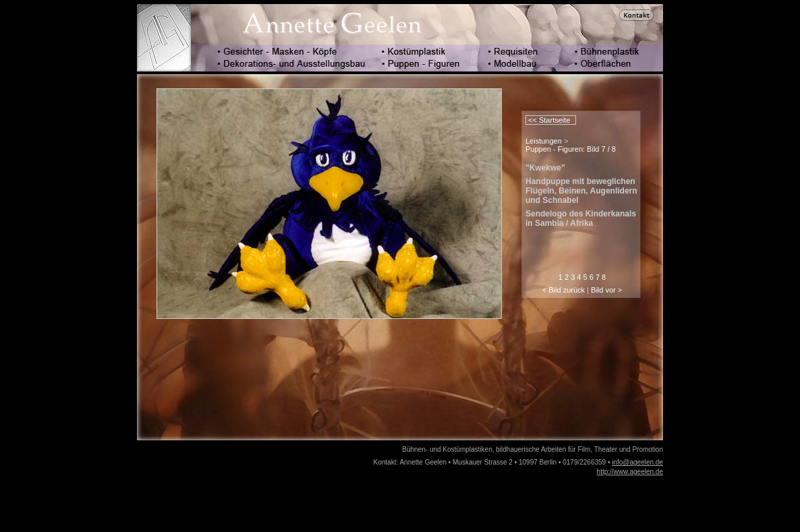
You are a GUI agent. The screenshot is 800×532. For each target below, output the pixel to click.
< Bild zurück (564, 290)
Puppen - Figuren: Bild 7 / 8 (571, 149)
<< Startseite (548, 120)
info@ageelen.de (637, 462)
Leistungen (544, 141)
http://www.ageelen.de (630, 472)
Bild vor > (606, 290)
